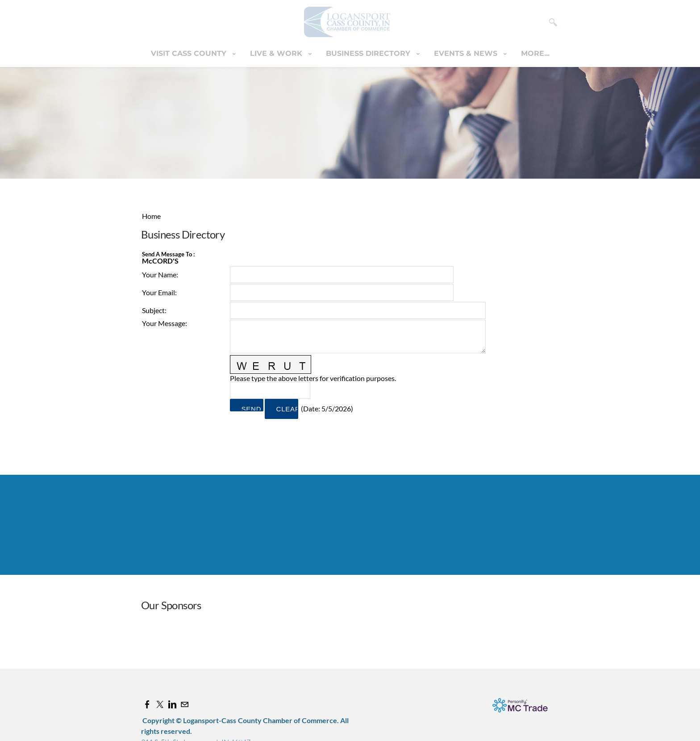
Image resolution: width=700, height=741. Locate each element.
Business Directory (369, 53)
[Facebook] (147, 704)
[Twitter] (160, 704)
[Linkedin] (172, 704)
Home (151, 216)
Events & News (467, 53)
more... (535, 53)
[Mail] (185, 704)
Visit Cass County (190, 53)
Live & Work (277, 53)
